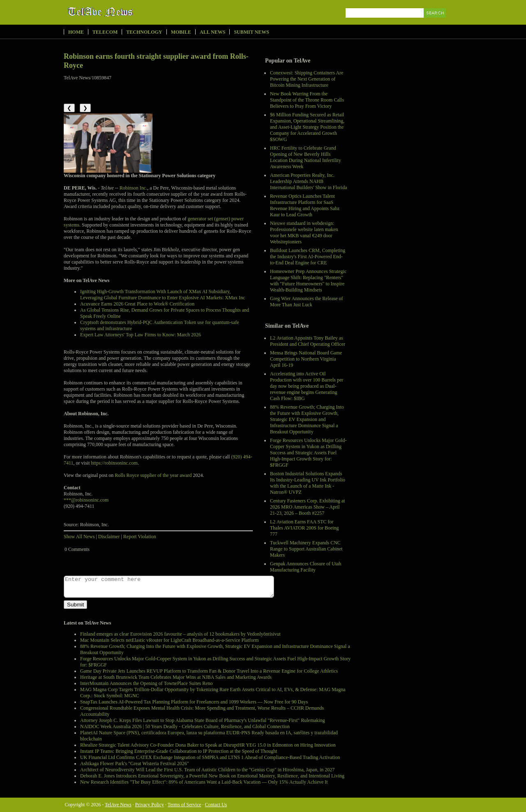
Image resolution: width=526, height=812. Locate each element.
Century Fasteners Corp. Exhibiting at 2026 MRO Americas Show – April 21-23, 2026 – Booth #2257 (307, 507)
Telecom (105, 32)
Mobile (181, 32)
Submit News (251, 32)
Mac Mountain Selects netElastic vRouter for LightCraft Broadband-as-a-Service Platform (170, 640)
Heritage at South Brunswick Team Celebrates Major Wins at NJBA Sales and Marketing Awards (176, 677)
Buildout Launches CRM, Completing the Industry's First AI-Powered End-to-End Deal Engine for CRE (308, 257)
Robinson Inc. (133, 188)
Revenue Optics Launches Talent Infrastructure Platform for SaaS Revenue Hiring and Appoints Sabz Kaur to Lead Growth (305, 205)
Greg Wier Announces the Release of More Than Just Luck (307, 302)
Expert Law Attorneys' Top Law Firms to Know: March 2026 (141, 335)
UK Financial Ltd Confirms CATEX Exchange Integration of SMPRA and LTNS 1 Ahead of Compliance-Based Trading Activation (210, 757)
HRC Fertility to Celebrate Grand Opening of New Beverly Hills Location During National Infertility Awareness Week (306, 157)
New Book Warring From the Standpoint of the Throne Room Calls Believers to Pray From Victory (307, 100)
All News (212, 32)
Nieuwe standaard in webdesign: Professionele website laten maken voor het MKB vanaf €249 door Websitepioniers (304, 232)
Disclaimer (109, 537)
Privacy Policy (150, 805)
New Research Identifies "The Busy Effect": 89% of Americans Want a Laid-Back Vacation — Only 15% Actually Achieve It (204, 782)
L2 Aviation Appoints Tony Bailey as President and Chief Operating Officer (308, 341)
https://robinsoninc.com (114, 463)
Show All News (79, 537)
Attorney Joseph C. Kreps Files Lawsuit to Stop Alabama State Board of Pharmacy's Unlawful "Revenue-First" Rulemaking (203, 720)
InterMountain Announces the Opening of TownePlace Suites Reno (146, 683)
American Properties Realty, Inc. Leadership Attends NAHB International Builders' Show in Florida (308, 181)
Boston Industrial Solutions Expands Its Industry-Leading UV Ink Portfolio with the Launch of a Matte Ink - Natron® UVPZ (308, 483)
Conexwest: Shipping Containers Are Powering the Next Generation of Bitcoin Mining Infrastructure (307, 79)
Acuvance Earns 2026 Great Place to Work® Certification (137, 304)
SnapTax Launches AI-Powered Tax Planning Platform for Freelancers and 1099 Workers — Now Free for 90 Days (194, 702)
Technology (144, 32)
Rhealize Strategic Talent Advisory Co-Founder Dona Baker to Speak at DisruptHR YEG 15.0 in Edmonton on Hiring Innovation (208, 745)
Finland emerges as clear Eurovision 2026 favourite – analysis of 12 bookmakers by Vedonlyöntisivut (180, 634)
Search (435, 22)
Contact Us (216, 805)
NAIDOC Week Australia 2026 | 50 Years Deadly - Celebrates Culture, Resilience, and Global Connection (185, 726)
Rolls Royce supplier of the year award (153, 475)
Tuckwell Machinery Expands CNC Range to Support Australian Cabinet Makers (306, 549)
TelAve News (124, 12)
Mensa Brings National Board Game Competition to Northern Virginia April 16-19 (306, 359)
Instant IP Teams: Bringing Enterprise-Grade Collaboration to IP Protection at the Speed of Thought (179, 751)
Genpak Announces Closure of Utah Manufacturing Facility (306, 567)
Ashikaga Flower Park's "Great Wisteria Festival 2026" (135, 763)
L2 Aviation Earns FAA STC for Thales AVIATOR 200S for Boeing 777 (305, 528)
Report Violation (140, 537)
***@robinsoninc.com (86, 500)
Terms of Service (185, 805)
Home (76, 32)
